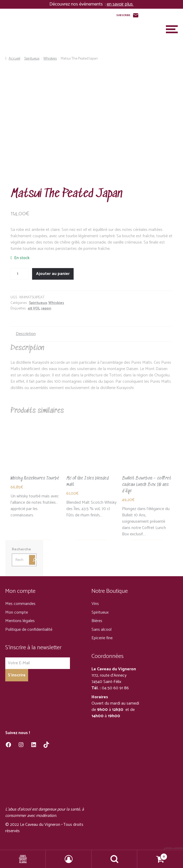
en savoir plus (120, 4)
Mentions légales (20, 621)
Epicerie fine (102, 638)
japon (46, 309)
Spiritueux (32, 59)
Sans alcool (101, 630)
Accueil (14, 59)
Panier (152, 855)
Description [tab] (26, 334)
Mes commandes (20, 604)
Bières (97, 621)
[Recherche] (32, 560)
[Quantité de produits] (19, 274)
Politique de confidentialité (29, 630)
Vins (95, 604)
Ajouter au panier (53, 274)
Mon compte (17, 612)
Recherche (21, 550)
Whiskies (50, 59)
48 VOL (34, 309)
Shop (23, 859)
